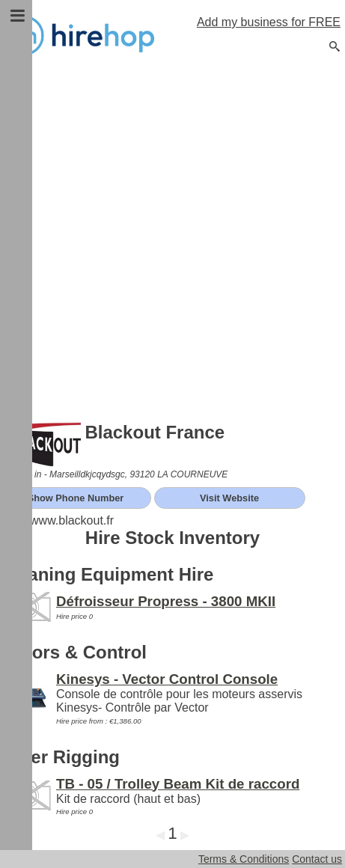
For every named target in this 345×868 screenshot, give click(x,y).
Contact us (317, 859)
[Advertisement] (172, 240)
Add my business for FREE (269, 22)
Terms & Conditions (244, 859)
